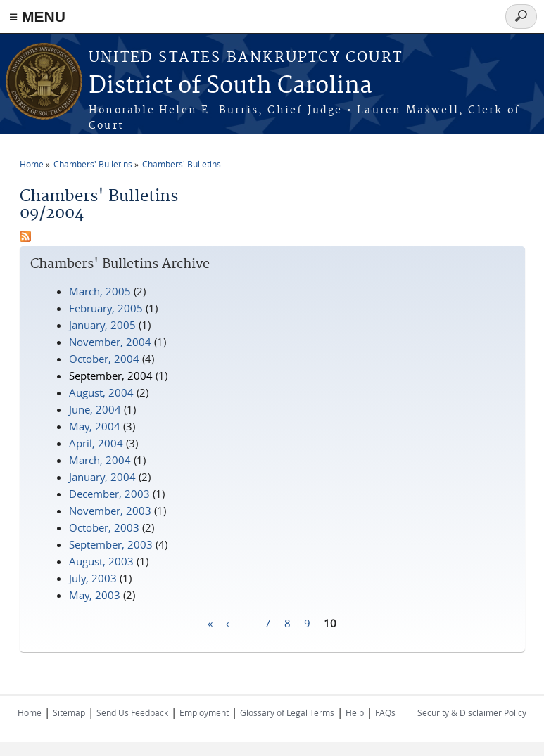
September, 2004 (111, 376)
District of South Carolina (230, 86)
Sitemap (69, 712)
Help (355, 712)
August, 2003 (101, 561)
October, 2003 (104, 527)
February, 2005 (106, 308)
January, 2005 (102, 325)
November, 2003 (110, 511)
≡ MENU (37, 17)
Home (32, 164)
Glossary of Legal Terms (287, 712)
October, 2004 (104, 359)
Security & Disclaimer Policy (472, 712)
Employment (204, 712)
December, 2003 (109, 494)
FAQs (385, 712)
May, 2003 (95, 595)
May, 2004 (95, 426)
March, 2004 (100, 460)
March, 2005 (100, 291)
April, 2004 (96, 443)
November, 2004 (110, 342)
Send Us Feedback (132, 712)
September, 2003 (111, 544)
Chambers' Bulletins (93, 164)
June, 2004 (95, 409)
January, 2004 (102, 477)
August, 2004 (101, 392)
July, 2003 (93, 578)
